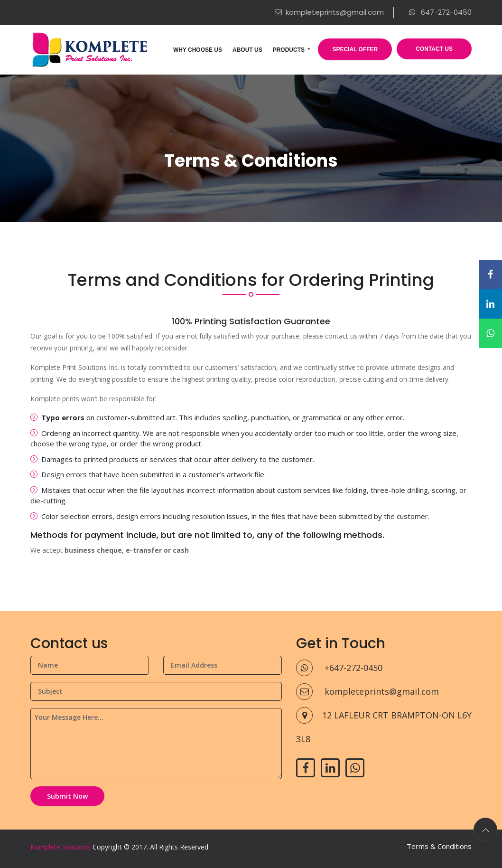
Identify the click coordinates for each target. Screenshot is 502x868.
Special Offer (355, 49)
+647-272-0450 (339, 668)
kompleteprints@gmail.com (329, 12)
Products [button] (290, 50)
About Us (247, 50)
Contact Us (434, 49)
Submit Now (67, 796)
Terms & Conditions (439, 846)
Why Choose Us (198, 50)
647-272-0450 (440, 12)
